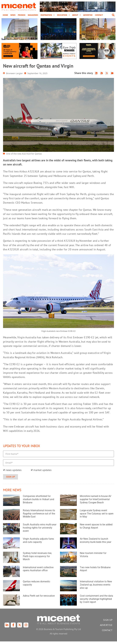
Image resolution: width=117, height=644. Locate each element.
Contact (99, 15)
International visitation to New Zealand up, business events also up (96, 587)
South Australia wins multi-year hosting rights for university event (40, 530)
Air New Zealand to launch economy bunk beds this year (96, 543)
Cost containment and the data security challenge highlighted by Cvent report (96, 602)
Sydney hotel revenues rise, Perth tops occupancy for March (37, 559)
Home (5, 15)
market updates (42, 473)
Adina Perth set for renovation (39, 598)
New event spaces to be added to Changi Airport (96, 529)
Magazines (33, 15)
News (13, 15)
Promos (22, 15)
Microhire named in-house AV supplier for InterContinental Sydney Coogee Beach (96, 502)
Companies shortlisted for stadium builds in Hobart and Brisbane (38, 502)
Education (63, 15)
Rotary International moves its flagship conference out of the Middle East (39, 516)
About (76, 15)
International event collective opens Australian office (38, 572)
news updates (14, 473)
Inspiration (48, 15)
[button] (113, 15)
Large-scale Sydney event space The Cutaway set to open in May (97, 516)
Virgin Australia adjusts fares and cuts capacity (38, 543)
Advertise (88, 15)
